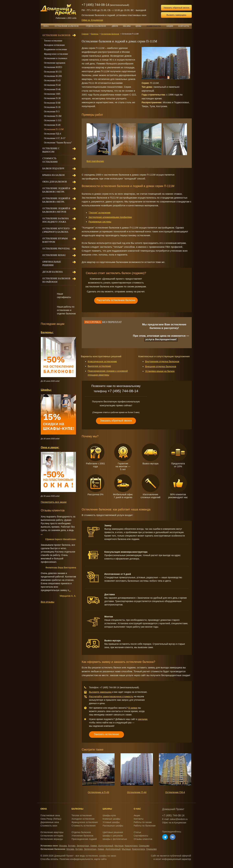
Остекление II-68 (52, 103)
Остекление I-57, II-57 (55, 138)
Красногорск (131, 846)
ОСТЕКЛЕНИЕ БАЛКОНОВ (67, 26)
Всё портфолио (95, 161)
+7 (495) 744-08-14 (95, 5)
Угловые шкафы (111, 822)
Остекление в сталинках (56, 58)
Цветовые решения (113, 832)
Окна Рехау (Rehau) (51, 819)
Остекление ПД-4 (175, 792)
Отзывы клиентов (143, 839)
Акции (137, 815)
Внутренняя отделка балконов (162, 361)
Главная (85, 34)
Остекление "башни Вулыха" (58, 143)
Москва (63, 846)
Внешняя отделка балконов (161, 366)
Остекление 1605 (52, 94)
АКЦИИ (171, 26)
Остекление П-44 (137, 792)
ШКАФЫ (128, 26)
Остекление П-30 (52, 98)
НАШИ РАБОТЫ (154, 26)
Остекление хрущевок (55, 63)
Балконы (95, 34)
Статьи (137, 832)
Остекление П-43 (52, 80)
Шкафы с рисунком (113, 836)
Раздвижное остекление (55, 49)
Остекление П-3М (53, 116)
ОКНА (47, 26)
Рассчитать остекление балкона (116, 300)
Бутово (72, 846)
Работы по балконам (145, 826)
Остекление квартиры (52, 832)
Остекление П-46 (52, 89)
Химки (94, 846)
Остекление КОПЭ (53, 67)
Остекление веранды (52, 839)
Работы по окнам (143, 822)
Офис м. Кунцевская (92, 20)
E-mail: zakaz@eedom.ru (175, 819)
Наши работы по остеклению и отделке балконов (66, 310)
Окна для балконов (55, 182)
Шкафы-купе (109, 815)
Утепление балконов (82, 836)
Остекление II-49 (52, 125)
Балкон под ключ (53, 169)
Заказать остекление (106, 734)
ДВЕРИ (116, 26)
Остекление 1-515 (53, 120)
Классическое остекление (102, 361)
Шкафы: (46, 390)
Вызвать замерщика (176, 15)
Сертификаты (141, 836)
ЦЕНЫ (139, 26)
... (42, 534)
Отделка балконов (81, 832)
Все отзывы (47, 602)
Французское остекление (56, 54)
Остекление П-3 (52, 112)
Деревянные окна (50, 822)
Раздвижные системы (100, 222)
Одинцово (144, 846)
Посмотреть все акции (54, 502)
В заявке (133, 708)
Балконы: (47, 332)
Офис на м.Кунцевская (174, 823)
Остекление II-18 (52, 107)
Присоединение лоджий (84, 839)
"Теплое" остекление (99, 213)
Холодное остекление (54, 45)
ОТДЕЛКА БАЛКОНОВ (98, 26)
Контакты (139, 819)
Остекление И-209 (53, 76)
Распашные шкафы (113, 826)
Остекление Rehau (54, 255)
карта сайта (100, 859)
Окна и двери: (50, 447)
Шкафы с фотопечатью (115, 839)
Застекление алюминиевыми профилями (110, 217)
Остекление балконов (110, 34)
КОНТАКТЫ (184, 26)
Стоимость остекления (83, 826)
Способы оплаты (49, 859)
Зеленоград (83, 846)
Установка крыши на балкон (160, 371)
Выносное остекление (99, 366)
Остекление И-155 (53, 72)
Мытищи (119, 846)
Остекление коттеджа (52, 836)
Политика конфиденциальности (76, 859)
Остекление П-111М (54, 129)
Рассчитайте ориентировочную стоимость (111, 697)
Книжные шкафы (111, 819)
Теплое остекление (53, 41)
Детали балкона (53, 272)
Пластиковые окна (50, 815)
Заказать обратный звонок (176, 8)
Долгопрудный (106, 846)
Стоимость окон (49, 826)
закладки (143, 719)
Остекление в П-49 (98, 792)
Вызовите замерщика (100, 692)
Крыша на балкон (53, 175)
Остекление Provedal (56, 249)
